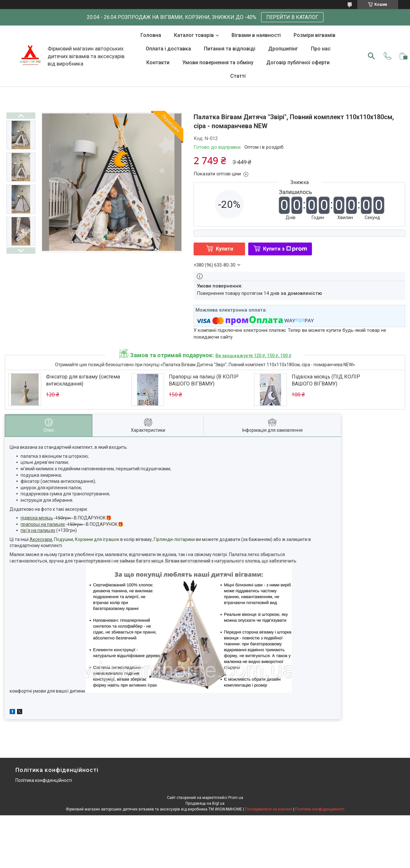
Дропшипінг (283, 49)
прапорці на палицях (43, 524)
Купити (224, 249)
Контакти (158, 62)
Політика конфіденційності (44, 780)
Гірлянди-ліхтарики (174, 539)
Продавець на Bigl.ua (205, 803)
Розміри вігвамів (314, 35)
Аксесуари (41, 539)
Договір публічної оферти (298, 62)
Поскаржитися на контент (269, 809)
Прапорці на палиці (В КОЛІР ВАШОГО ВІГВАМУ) (204, 380)
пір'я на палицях (38, 530)
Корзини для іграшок (97, 539)
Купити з (285, 249)
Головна (151, 35)
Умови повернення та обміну (218, 62)
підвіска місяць (37, 518)
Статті (238, 76)
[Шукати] (371, 56)
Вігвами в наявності (256, 35)
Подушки (64, 539)
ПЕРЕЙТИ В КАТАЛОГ (292, 17)
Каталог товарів (194, 35)
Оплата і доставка (168, 49)
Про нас (321, 49)
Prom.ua (236, 798)
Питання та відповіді (230, 49)
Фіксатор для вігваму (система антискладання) (83, 380)
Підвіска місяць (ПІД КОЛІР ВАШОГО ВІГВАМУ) (326, 380)
